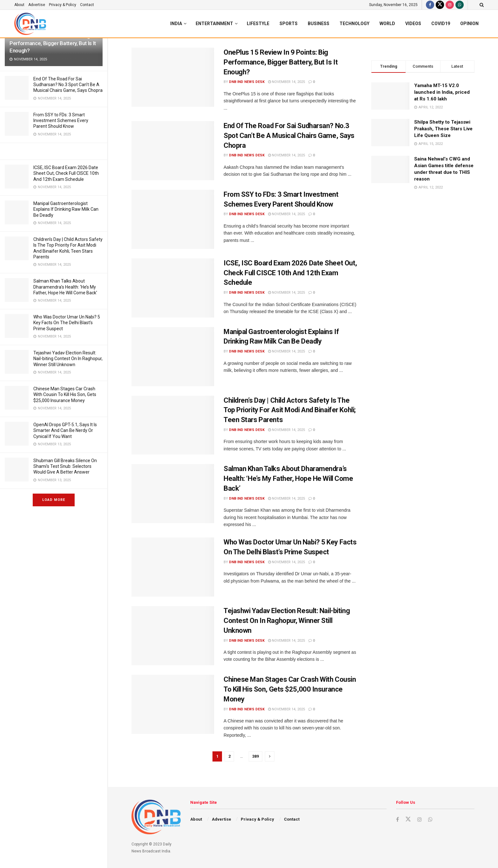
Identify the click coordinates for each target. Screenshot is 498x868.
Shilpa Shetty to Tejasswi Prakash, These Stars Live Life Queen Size (443, 129)
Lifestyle (258, 24)
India (176, 24)
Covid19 (441, 24)
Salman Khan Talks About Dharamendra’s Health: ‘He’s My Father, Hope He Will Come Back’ (65, 287)
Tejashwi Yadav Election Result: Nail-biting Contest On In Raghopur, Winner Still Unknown (68, 359)
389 (256, 756)
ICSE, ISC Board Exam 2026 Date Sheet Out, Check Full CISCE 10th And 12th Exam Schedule (66, 173)
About (19, 5)
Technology (354, 24)
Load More (54, 500)
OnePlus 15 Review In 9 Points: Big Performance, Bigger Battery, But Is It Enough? (53, 43)
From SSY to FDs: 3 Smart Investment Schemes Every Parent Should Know (61, 120)
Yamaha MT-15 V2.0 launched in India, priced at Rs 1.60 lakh (442, 92)
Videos (413, 24)
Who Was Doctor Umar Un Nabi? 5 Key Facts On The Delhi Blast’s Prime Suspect (67, 323)
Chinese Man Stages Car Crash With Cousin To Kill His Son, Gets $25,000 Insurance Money (65, 394)
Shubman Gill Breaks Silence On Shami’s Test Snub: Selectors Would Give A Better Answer (65, 466)
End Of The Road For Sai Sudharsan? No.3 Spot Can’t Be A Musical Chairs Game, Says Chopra (68, 85)
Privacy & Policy (63, 5)
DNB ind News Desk (247, 82)
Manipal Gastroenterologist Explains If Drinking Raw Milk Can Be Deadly (66, 209)
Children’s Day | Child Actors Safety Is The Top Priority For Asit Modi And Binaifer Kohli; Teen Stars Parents (290, 410)
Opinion (469, 24)
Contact (87, 5)
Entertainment (214, 24)
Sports (289, 24)
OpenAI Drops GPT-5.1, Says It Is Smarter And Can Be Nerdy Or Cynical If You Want (65, 430)
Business (319, 24)
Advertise (37, 5)
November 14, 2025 (286, 82)
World (387, 24)
